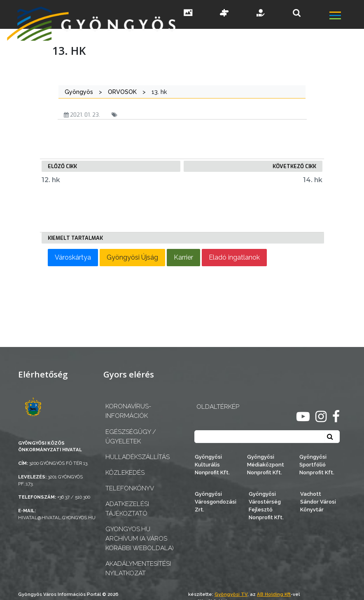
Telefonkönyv (130, 488)
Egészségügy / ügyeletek (131, 437)
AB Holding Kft (274, 594)
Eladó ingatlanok (234, 257)
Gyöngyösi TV (231, 594)
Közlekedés (125, 473)
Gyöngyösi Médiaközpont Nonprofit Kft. (266, 465)
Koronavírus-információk (128, 411)
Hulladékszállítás (138, 457)
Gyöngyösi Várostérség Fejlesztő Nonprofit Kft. (266, 506)
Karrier (183, 257)
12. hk (51, 180)
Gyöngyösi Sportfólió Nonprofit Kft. (317, 465)
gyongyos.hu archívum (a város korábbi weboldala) (140, 539)
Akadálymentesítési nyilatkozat (138, 568)
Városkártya (73, 257)
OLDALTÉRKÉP (218, 407)
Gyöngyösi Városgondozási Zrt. (216, 502)
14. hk (313, 180)
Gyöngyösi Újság (132, 257)
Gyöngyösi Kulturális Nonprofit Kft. (212, 465)
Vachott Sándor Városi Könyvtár (318, 502)
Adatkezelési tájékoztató (127, 509)
